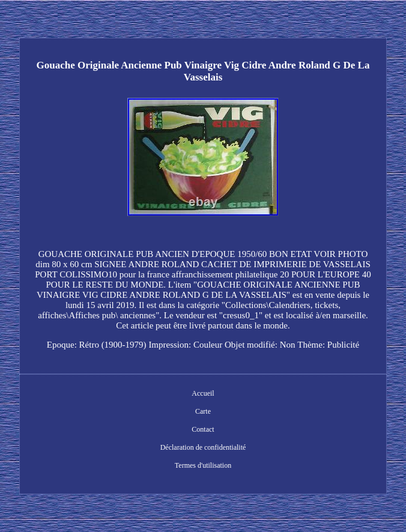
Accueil (203, 393)
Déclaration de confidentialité (203, 447)
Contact (203, 429)
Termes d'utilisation (203, 465)
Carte (203, 411)
